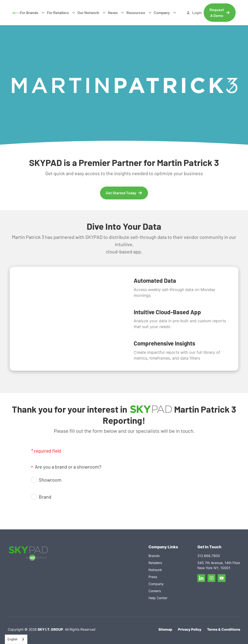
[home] (16, 13)
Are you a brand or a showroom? (66, 467)
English (12, 639)
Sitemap (165, 629)
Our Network (88, 12)
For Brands (29, 12)
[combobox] (16, 639)
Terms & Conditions (224, 629)
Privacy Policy (190, 629)
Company (162, 12)
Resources (136, 12)
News (113, 12)
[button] (32, 13)
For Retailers (58, 12)
